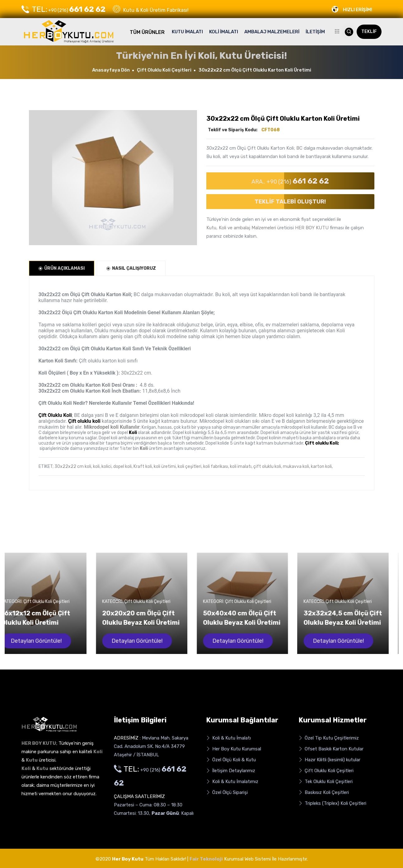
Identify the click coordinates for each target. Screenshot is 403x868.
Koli (144, 448)
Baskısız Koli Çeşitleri (324, 793)
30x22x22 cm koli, (73, 467)
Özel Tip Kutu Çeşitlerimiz (329, 738)
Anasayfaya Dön (111, 70)
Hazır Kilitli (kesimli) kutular (329, 760)
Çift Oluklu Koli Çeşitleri (164, 70)
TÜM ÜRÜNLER (147, 32)
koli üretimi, (165, 467)
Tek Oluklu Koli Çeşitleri (326, 782)
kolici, (107, 467)
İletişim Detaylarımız (231, 771)
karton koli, (322, 467)
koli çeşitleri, (190, 467)
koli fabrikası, (216, 467)
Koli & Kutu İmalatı (228, 738)
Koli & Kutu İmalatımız (232, 782)
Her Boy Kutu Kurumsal (234, 749)
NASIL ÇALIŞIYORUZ (131, 268)
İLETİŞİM (315, 32)
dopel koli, (123, 467)
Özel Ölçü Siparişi (227, 793)
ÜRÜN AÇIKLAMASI (62, 268)
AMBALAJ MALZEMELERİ (272, 32)
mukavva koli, (296, 467)
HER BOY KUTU (312, 228)
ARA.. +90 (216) (290, 181)
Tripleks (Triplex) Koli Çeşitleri (332, 803)
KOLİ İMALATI (224, 32)
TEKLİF (369, 32)
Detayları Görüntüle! (46, 641)
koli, (97, 467)
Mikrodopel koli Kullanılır (112, 427)
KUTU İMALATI (187, 32)
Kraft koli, (143, 467)
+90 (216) (63, 9)
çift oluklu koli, (268, 467)
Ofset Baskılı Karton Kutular (331, 749)
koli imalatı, (241, 467)
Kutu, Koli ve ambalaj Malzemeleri (241, 228)
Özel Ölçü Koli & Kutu (231, 760)
